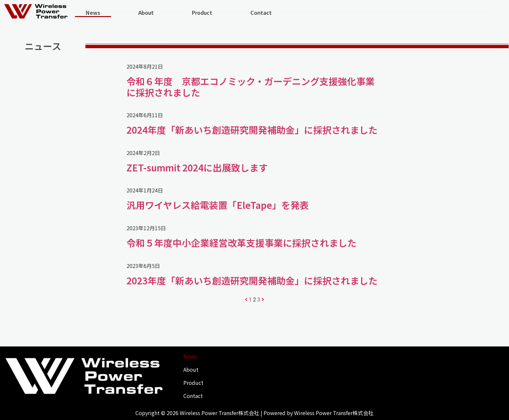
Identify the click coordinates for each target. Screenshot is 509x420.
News (93, 12)
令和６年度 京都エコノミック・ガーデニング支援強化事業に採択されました (251, 87)
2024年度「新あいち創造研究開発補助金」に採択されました (252, 130)
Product (202, 12)
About (146, 12)
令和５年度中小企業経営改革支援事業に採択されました (242, 243)
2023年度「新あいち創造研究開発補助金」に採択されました (252, 280)
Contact (261, 12)
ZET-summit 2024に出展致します (197, 167)
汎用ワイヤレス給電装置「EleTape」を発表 (218, 205)
